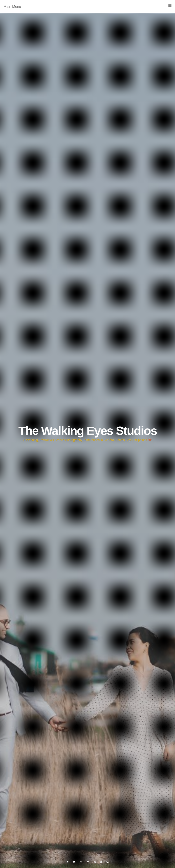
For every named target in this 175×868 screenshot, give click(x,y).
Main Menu (88, 6)
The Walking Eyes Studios (88, 431)
